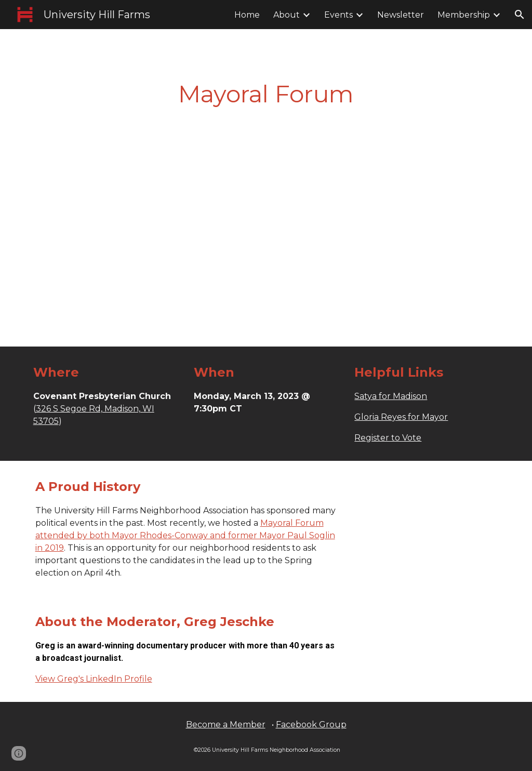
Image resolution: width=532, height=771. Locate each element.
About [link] (287, 15)
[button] (520, 15)
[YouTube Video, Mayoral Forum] (266, 224)
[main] (266, 94)
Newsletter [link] (401, 15)
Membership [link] (464, 15)
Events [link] (338, 15)
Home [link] (247, 15)
